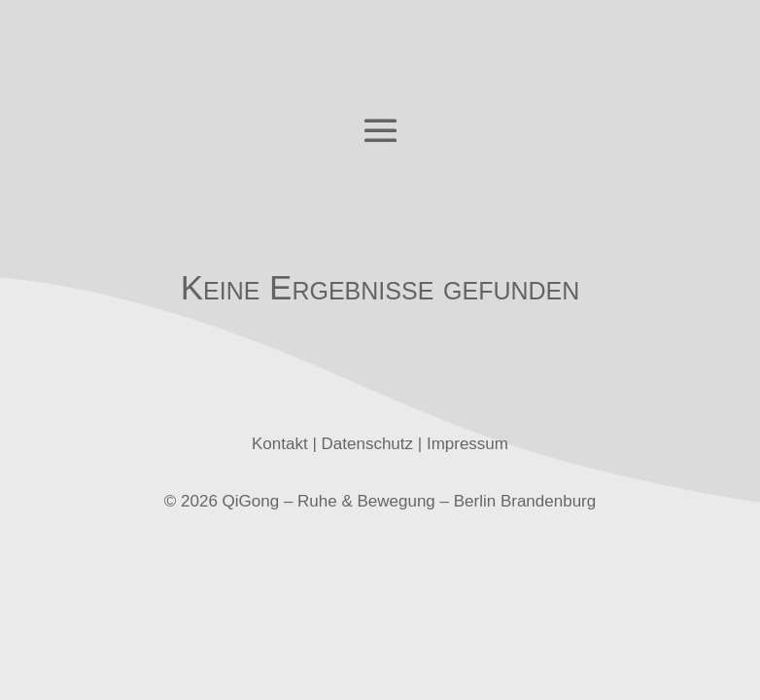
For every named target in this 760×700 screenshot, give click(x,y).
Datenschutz (368, 444)
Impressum (467, 444)
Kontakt (280, 444)
